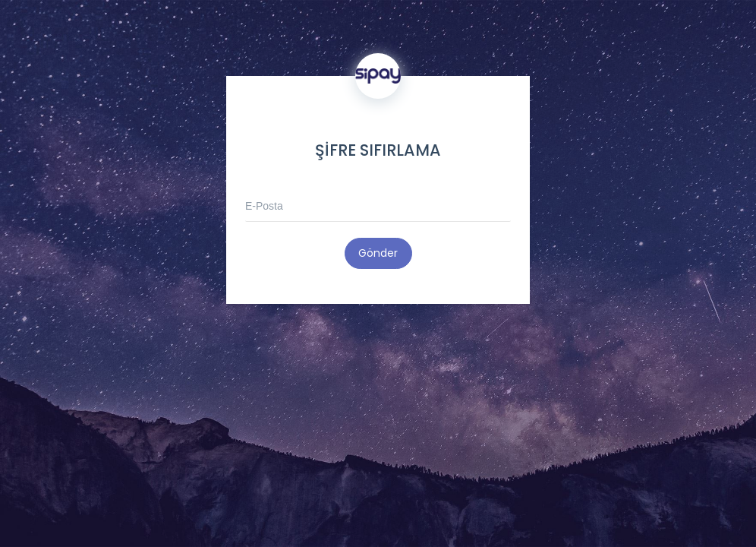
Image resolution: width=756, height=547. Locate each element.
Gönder (378, 253)
